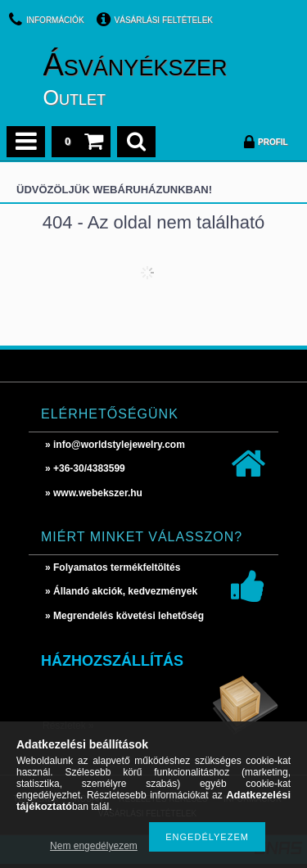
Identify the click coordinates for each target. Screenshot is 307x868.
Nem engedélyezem (94, 846)
